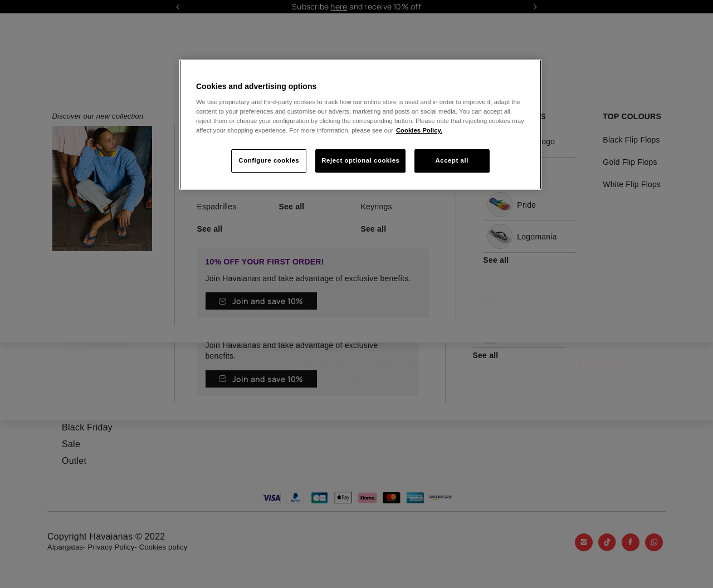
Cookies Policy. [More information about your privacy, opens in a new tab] (419, 130)
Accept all (452, 160)
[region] (360, 125)
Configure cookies (269, 160)
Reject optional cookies (360, 160)
